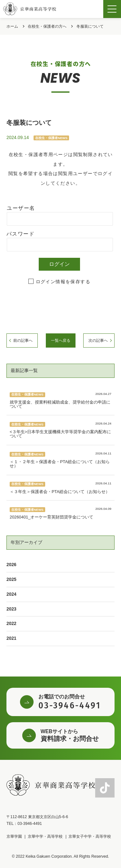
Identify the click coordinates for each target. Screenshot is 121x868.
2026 (11, 565)
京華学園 (14, 836)
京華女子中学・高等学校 (90, 836)
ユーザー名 (21, 208)
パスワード (20, 234)
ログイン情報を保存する (63, 282)
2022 (11, 623)
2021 (11, 638)
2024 (11, 594)
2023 (11, 609)
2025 (11, 579)
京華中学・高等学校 (45, 836)
